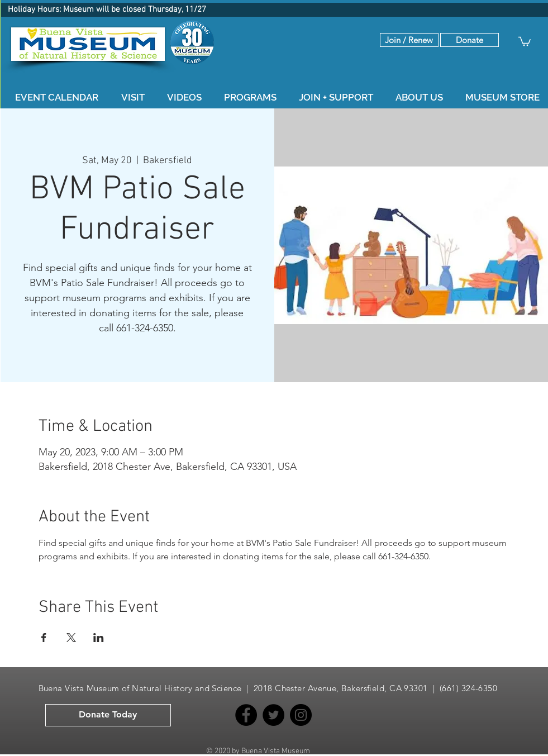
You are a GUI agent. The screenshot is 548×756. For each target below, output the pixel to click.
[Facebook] (246, 715)
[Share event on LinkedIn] (99, 638)
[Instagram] (301, 715)
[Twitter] (273, 715)
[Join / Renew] (409, 40)
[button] (470, 40)
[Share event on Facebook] (44, 638)
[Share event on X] (71, 638)
